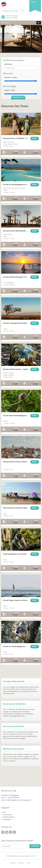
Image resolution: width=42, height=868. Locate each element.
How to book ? (8, 815)
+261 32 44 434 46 (12, 18)
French (33, 2)
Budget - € (10, 90)
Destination (8, 64)
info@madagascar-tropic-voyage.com (19, 800)
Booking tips (7, 819)
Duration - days (11, 77)
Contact (21, 863)
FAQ (4, 812)
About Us (13, 863)
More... (35, 138)
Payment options (9, 817)
